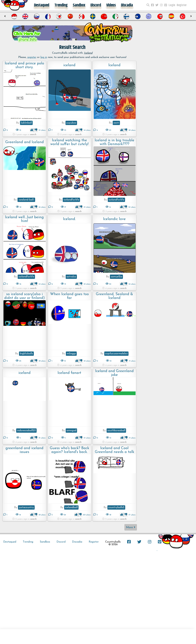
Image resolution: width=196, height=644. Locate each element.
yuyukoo (71, 123)
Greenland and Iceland (24, 142)
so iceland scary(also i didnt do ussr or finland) (24, 296)
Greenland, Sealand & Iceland (114, 296)
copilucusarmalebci (116, 354)
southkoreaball (116, 431)
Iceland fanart (69, 373)
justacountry (26, 507)
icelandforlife (71, 200)
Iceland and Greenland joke (114, 373)
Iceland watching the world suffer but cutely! (69, 142)
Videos (111, 5)
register (32, 57)
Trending (61, 5)
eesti (116, 123)
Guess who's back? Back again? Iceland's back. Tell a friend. (69, 450)
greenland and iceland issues (24, 450)
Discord (96, 5)
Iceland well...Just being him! (24, 219)
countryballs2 (116, 507)
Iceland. (69, 219)
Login (172, 5)
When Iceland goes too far (69, 296)
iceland (69, 65)
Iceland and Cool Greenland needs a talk (114, 450)
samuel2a (116, 277)
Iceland (114, 65)
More (131, 527)
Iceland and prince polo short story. (24, 65)
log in (44, 57)
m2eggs (71, 354)
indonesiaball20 (26, 431)
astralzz (71, 277)
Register (182, 5)
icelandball (71, 507)
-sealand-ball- (26, 200)
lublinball (26, 123)
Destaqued (42, 5)
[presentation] (5, 16)
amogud (71, 431)
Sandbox (79, 5)
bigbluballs (26, 354)
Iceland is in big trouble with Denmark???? (114, 142)
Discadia (127, 5)
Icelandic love (114, 219)
